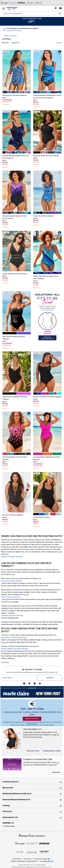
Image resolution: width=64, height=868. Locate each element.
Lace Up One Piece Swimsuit (13, 515)
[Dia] (20, 843)
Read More (5, 662)
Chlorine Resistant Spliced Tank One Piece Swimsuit (15, 157)
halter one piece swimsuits (11, 597)
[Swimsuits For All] (44, 852)
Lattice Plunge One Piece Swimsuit (15, 274)
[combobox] (32, 13)
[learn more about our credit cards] (56, 772)
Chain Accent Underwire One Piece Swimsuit (15, 398)
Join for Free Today (14, 31)
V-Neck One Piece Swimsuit (43, 216)
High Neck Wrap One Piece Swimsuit (46, 156)
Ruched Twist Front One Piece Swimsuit (47, 397)
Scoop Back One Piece (42, 517)
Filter (6, 43)
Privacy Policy (17, 859)
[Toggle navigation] (4, 8)
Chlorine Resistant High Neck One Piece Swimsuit (14, 217)
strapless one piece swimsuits (12, 557)
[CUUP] (30, 3)
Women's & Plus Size (10, 36)
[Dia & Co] (4, 3)
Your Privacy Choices (42, 859)
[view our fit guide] (33, 751)
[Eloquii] (13, 3)
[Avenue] (21, 3)
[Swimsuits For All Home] (12, 8)
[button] (32, 21)
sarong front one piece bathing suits (14, 637)
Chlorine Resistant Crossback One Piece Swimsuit (45, 277)
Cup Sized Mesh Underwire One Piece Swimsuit (47, 458)
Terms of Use (27, 859)
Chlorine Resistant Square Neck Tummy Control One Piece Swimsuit (47, 97)
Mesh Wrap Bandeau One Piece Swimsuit (14, 338)
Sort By (15, 43)
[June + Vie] (32, 852)
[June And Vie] (38, 3)
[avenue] (44, 843)
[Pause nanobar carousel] (29, 22)
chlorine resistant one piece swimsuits (15, 649)
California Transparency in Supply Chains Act (24, 861)
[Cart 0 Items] (61, 8)
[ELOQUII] (32, 843)
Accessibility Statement (47, 861)
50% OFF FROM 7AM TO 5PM (32, 18)
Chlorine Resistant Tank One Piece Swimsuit (15, 458)
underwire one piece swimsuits (12, 615)
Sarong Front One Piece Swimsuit (14, 95)
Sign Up (50, 678)
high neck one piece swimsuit (12, 581)
